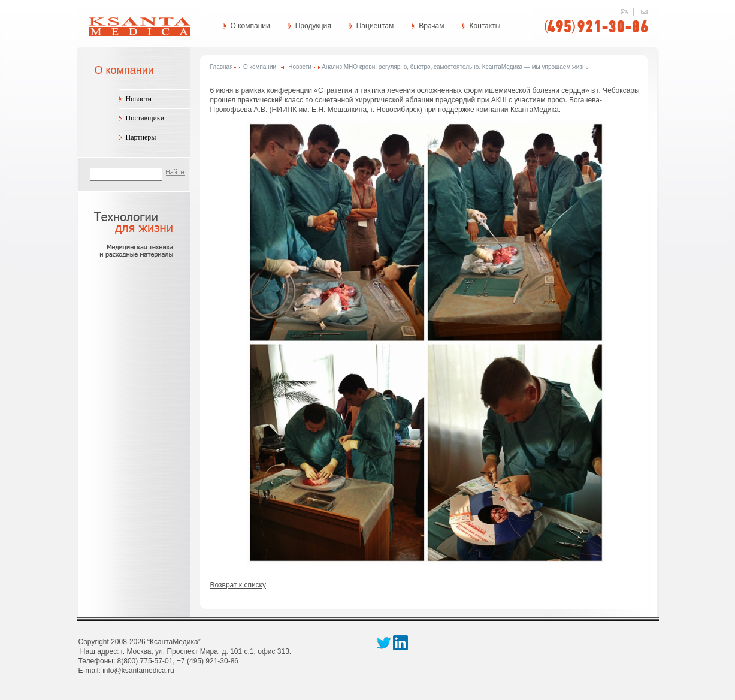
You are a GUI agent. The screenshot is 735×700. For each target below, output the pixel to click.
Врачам (431, 26)
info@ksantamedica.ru (138, 671)
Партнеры (141, 137)
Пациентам (375, 26)
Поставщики (145, 118)
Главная (222, 67)
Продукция (313, 26)
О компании (250, 26)
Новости (139, 99)
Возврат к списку (238, 585)
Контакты (485, 26)
